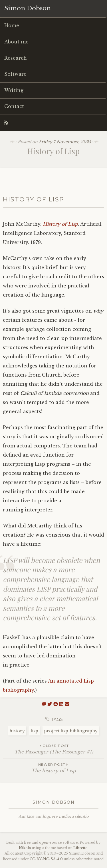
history (17, 731)
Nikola (25, 848)
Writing (14, 90)
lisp (34, 731)
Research (16, 58)
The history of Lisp (53, 768)
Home (12, 25)
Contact (14, 106)
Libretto (80, 848)
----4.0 (46, 859)
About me (16, 42)
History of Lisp (60, 224)
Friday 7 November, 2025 (65, 142)
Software (15, 74)
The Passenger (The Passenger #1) (53, 749)
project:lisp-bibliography (71, 731)
